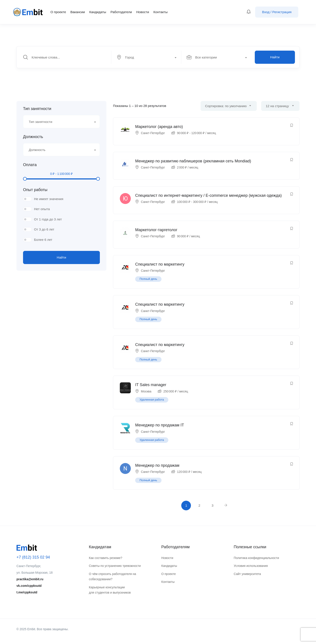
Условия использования (251, 566)
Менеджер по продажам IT (160, 425)
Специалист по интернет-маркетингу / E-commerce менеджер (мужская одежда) (208, 195)
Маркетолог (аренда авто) (159, 127)
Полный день (148, 279)
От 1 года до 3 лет (48, 219)
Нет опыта (42, 209)
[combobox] (149, 57)
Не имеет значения (49, 199)
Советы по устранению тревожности (115, 566)
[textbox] (146, 57)
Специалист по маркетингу (160, 264)
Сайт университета (247, 574)
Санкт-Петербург (153, 133)
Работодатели (121, 12)
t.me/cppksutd (27, 592)
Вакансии (78, 12)
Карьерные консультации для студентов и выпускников (110, 590)
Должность (33, 137)
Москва (146, 391)
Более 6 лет (43, 240)
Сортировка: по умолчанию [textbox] (226, 106)
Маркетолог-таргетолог (156, 230)
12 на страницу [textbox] (277, 106)
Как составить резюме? (106, 558)
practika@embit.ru (30, 579)
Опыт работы (35, 190)
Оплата (30, 165)
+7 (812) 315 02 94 (33, 557)
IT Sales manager (151, 385)
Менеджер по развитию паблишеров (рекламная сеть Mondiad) (193, 161)
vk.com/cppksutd (29, 586)
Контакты (161, 12)
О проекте (58, 12)
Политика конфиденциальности (256, 558)
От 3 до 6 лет (44, 229)
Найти (275, 57)
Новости (143, 12)
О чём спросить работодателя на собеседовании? (112, 577)
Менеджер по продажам (157, 465)
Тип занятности (37, 109)
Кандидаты (98, 12)
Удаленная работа (152, 400)
